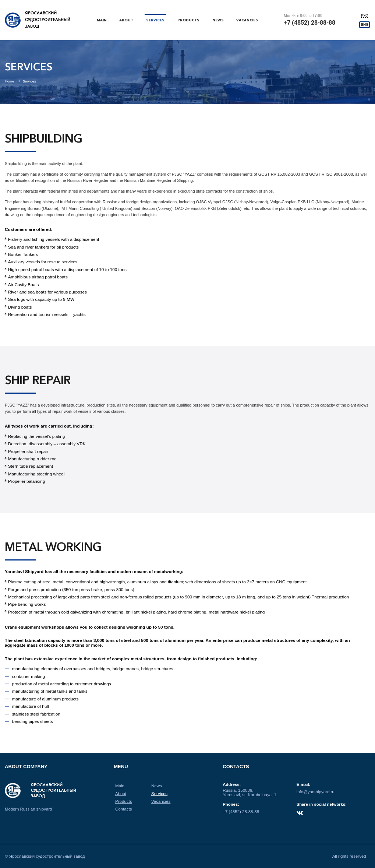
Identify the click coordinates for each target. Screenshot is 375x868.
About (127, 20)
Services (156, 20)
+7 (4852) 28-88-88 (310, 23)
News (218, 20)
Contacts (124, 809)
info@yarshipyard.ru (315, 792)
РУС (365, 15)
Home (9, 81)
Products (188, 20)
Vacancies (248, 20)
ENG (365, 24)
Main (102, 20)
